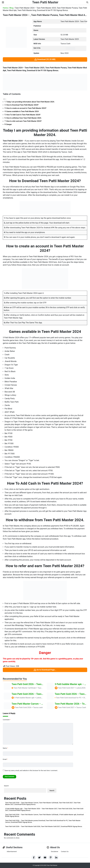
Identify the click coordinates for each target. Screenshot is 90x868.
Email (5, 759)
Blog (11, 8)
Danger (9, 124)
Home (5, 8)
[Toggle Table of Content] (5, 99)
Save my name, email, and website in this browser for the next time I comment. (31, 770)
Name (5, 748)
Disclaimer (55, 852)
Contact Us (65, 852)
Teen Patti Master (45, 2)
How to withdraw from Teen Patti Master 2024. (24, 118)
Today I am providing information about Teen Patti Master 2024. (30, 102)
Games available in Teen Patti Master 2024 (22, 112)
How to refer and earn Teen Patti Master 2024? (24, 121)
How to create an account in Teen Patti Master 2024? (26, 108)
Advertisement (12, 852)
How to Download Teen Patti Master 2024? (22, 105)
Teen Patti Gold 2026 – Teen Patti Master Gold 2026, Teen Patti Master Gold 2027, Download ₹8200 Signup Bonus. (44, 826)
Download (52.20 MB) (45, 60)
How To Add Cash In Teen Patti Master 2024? (23, 115)
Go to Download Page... (45, 670)
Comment (7, 720)
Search (6, 786)
